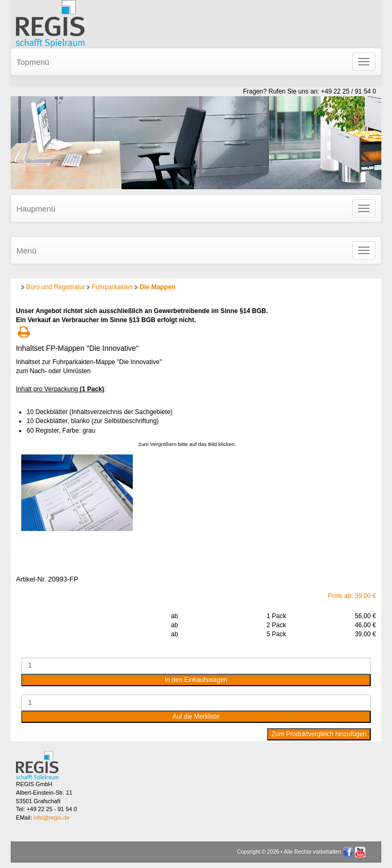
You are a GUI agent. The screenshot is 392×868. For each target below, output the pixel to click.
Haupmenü (36, 209)
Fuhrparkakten (112, 287)
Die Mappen (157, 287)
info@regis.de (51, 818)
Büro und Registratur (56, 287)
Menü (27, 251)
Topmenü (33, 62)
